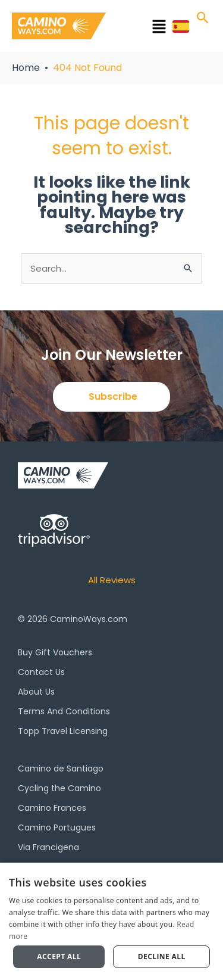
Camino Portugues (57, 827)
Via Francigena (48, 847)
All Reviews (112, 580)
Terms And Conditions (64, 711)
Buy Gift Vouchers (55, 652)
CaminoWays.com (89, 619)
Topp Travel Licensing (63, 731)
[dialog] (111, 921)
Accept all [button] (59, 956)
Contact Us (41, 672)
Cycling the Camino (59, 788)
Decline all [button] (162, 956)
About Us (36, 692)
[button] (142, 28)
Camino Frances (52, 808)
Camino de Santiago (61, 769)
